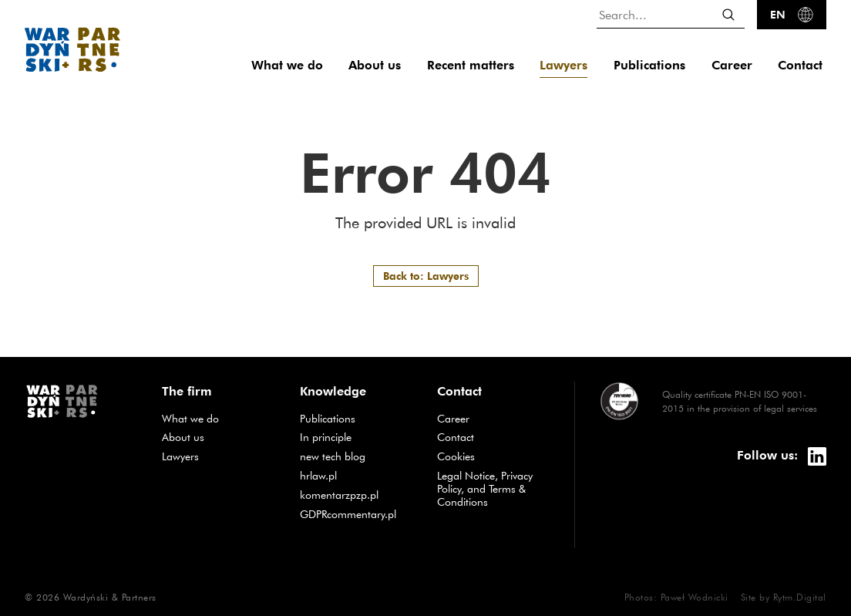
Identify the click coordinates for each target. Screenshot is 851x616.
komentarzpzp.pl (357, 495)
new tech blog (357, 456)
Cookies (456, 456)
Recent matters (471, 65)
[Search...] (671, 14)
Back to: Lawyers (426, 276)
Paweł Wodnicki (695, 597)
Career (732, 65)
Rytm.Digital (800, 597)
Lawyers (563, 65)
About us (375, 65)
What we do (287, 65)
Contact (800, 65)
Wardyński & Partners (110, 597)
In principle (357, 437)
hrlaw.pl (357, 475)
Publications (649, 65)
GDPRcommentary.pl (357, 514)
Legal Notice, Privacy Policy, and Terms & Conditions (485, 489)
